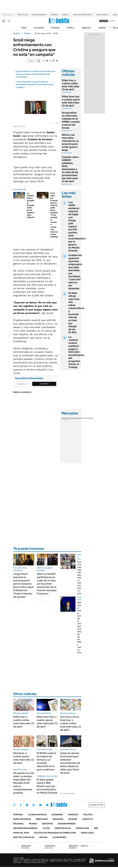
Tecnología (82, 828)
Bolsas (72, 418)
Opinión (102, 28)
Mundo (33, 824)
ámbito (16, 33)
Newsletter (112, 28)
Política (71, 28)
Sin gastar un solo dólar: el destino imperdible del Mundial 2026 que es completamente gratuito (24, 783)
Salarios (65, 15)
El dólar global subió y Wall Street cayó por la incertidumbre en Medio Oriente (47, 786)
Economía (39, 28)
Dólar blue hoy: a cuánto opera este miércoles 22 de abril (71, 101)
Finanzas (55, 28)
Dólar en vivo (23, 15)
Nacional (19, 824)
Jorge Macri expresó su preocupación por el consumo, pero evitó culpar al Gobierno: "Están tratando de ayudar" (23, 585)
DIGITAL (27, 847)
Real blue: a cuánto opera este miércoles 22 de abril (24, 758)
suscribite (104, 21)
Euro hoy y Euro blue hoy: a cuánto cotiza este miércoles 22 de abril (71, 723)
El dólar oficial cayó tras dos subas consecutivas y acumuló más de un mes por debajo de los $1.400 (76, 313)
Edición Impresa (67, 824)
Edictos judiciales (24, 837)
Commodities (81, 418)
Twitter (14, 805)
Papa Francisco (102, 15)
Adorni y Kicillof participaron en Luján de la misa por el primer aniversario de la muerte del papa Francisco (47, 584)
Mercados (42, 819)
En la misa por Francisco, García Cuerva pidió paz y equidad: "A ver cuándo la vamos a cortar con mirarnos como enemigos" (55, 215)
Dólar (24, 28)
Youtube (40, 805)
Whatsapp (47, 805)
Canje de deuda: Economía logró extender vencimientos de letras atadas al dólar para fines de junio (70, 763)
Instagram (27, 805)
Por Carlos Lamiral (67, 793)
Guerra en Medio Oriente (82, 15)
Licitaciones (59, 837)
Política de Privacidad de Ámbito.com (55, 833)
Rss (96, 828)
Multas (43, 837)
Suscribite (44, 384)
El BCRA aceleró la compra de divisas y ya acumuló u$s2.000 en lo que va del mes (46, 761)
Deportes (47, 824)
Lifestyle (87, 819)
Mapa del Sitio (21, 833)
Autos (46, 828)
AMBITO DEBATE (79, 847)
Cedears (90, 418)
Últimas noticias (37, 815)
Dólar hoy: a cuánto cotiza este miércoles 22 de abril (71, 85)
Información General (26, 828)
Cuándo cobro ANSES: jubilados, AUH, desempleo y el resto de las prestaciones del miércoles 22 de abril (70, 169)
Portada (18, 815)
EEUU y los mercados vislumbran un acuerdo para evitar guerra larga (70, 142)
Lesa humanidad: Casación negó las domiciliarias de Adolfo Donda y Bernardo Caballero (35, 85)
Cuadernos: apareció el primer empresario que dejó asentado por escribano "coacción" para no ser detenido (75, 272)
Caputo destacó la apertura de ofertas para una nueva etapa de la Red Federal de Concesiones (36, 74)
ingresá (112, 21)
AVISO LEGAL (88, 833)
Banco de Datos (22, 819)
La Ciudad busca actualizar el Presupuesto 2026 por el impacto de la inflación (33, 205)
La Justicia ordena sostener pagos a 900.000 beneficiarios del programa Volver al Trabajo (76, 352)
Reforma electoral (39, 15)
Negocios (86, 28)
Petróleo (54, 15)
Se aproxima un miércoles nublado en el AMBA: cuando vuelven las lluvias (71, 120)
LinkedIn (34, 805)
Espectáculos (63, 828)
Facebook (21, 805)
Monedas (65, 418)
